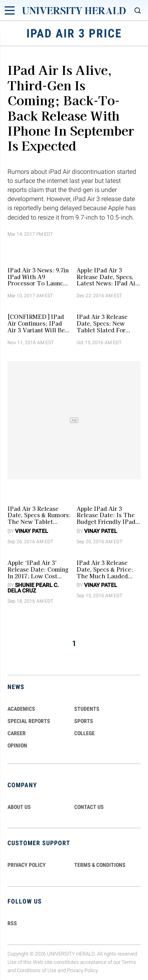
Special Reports (29, 721)
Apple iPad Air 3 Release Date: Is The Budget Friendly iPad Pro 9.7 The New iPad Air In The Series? (107, 515)
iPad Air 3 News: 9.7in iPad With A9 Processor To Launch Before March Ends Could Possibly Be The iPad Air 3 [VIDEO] (39, 277)
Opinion (17, 745)
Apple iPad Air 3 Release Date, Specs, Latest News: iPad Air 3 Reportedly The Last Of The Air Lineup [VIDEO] (108, 277)
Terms (129, 962)
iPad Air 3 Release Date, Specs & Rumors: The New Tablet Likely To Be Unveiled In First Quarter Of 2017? (39, 515)
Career (17, 733)
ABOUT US (19, 807)
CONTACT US (89, 807)
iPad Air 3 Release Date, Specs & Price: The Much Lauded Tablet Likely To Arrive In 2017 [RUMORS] (105, 569)
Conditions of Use (37, 970)
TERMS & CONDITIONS (100, 865)
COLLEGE (84, 733)
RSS (12, 923)
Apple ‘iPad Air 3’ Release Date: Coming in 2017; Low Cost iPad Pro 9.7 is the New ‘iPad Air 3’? (38, 569)
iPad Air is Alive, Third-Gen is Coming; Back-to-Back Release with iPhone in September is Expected (71, 107)
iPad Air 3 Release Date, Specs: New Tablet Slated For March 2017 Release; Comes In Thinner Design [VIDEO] (105, 323)
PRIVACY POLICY (27, 865)
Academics (21, 709)
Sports (84, 721)
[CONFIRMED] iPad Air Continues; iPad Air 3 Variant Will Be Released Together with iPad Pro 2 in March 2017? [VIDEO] (38, 323)
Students (87, 709)
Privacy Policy (82, 970)
